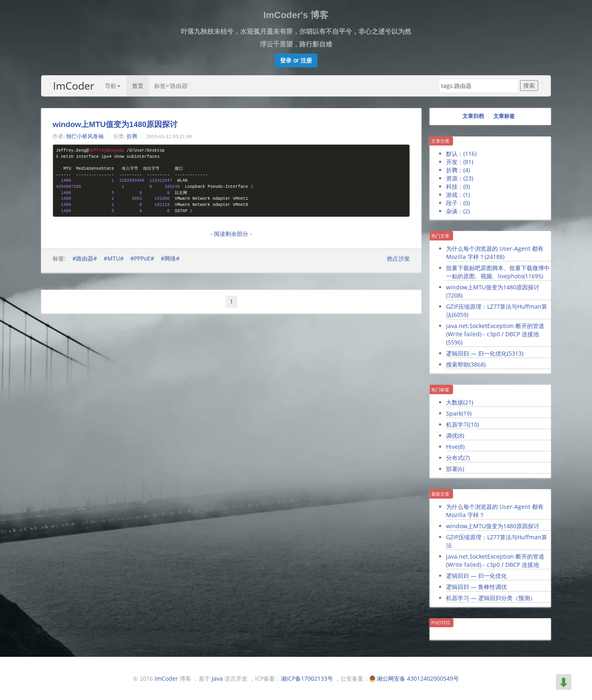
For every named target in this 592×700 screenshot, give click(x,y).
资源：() (460, 178)
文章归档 (473, 116)
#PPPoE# (142, 258)
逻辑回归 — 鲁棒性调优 (476, 587)
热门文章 (440, 236)
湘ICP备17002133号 (307, 678)
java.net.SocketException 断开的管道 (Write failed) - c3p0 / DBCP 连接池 (495, 560)
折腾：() (458, 170)
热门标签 (440, 389)
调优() (455, 435)
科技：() (458, 186)
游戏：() (458, 195)
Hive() (455, 447)
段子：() (458, 203)
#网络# (170, 258)
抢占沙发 (398, 258)
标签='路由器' (171, 86)
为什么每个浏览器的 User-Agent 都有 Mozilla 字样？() (495, 253)
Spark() (459, 413)
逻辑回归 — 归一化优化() (485, 353)
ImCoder (74, 85)
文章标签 (504, 116)
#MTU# (114, 258)
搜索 (529, 85)
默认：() (461, 154)
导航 (113, 86)
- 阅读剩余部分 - (231, 234)
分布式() (458, 458)
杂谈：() (458, 211)
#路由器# (85, 258)
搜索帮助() (466, 364)
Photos (441, 623)
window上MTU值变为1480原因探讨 (115, 124)
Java (217, 678)
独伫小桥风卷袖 (85, 136)
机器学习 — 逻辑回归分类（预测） (491, 598)
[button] (296, 60)
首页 (138, 86)
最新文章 (440, 494)
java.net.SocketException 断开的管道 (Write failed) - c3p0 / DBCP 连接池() (495, 334)
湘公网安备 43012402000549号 (418, 678)
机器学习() (462, 424)
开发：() (460, 162)
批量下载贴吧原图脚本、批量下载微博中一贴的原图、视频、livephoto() (498, 272)
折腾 (132, 136)
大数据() (460, 402)
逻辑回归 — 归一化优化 (476, 576)
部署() (455, 469)
